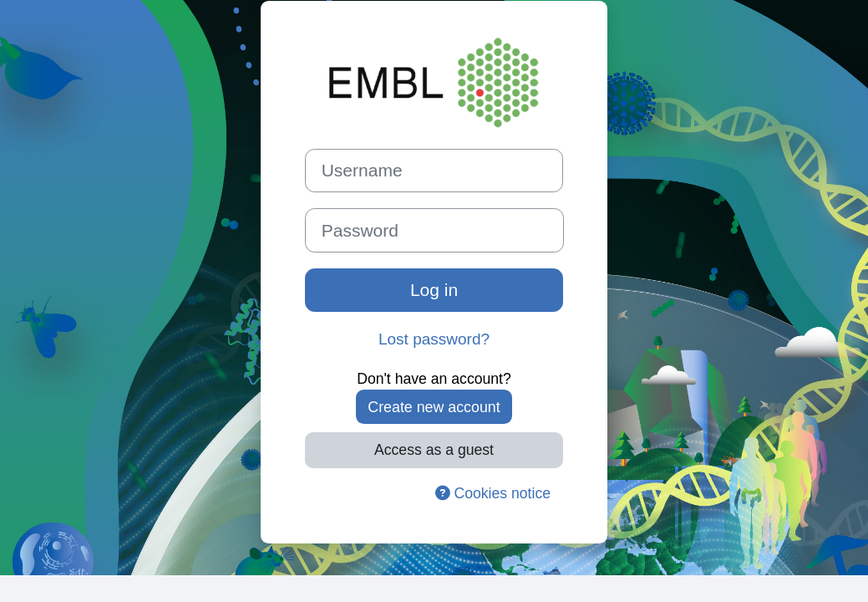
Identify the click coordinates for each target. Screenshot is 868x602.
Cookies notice (493, 493)
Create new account (434, 407)
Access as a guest (434, 450)
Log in (434, 290)
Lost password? (434, 339)
